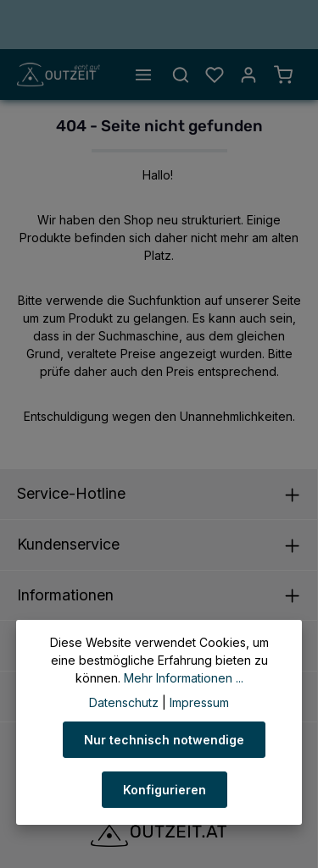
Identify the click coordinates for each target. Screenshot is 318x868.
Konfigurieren (165, 790)
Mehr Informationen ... (184, 678)
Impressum (199, 702)
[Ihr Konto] (248, 75)
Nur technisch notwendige (164, 740)
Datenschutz (124, 702)
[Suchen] (181, 75)
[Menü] (143, 75)
